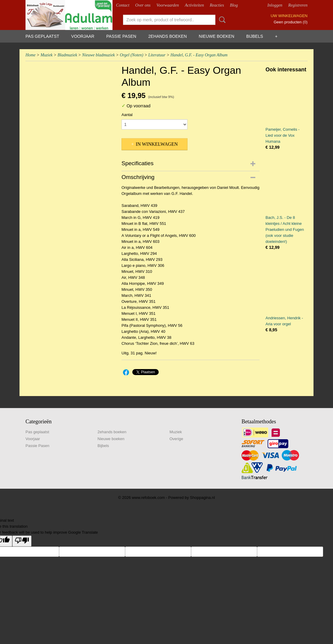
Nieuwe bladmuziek (99, 55)
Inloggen (275, 5)
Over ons (143, 5)
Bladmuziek (67, 55)
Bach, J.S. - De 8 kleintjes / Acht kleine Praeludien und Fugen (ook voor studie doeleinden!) (285, 230)
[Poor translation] (22, 541)
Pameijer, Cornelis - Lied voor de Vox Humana (282, 135)
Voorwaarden (168, 5)
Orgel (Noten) (131, 55)
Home (30, 55)
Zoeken (221, 20)
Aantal (127, 115)
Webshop (103, 5)
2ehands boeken (167, 36)
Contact (123, 5)
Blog (234, 5)
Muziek (46, 55)
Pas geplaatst (42, 36)
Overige (176, 439)
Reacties (217, 5)
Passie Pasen (121, 36)
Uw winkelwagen (289, 16)
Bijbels (255, 36)
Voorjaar (83, 36)
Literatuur (157, 55)
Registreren (298, 5)
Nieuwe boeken (217, 36)
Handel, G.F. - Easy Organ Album (199, 55)
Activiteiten (194, 5)
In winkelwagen (157, 144)
